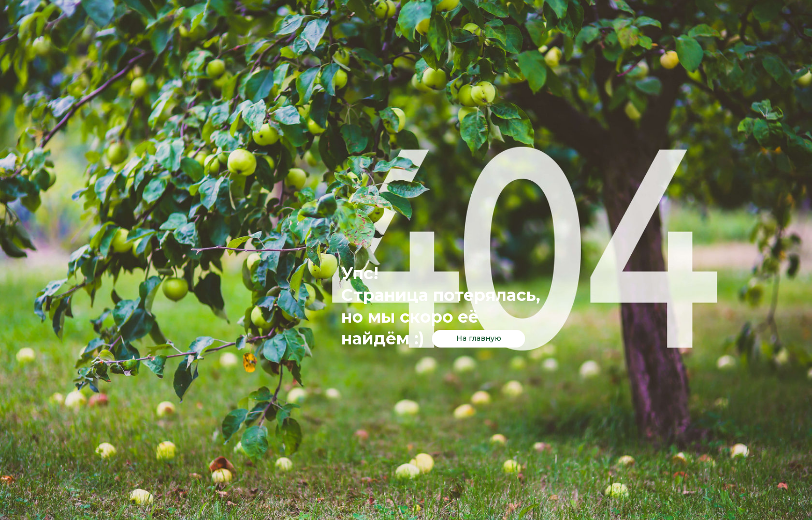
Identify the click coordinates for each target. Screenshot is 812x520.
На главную (479, 338)
